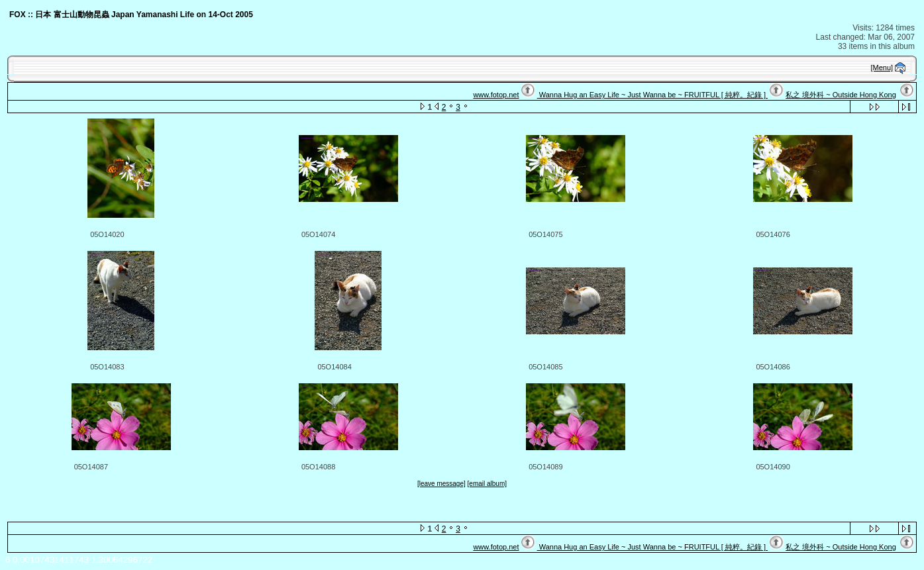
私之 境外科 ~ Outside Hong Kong (841, 95)
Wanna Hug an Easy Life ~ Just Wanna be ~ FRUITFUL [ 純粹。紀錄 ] (652, 95)
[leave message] (441, 484)
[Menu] (882, 68)
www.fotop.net (496, 95)
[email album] (487, 484)
